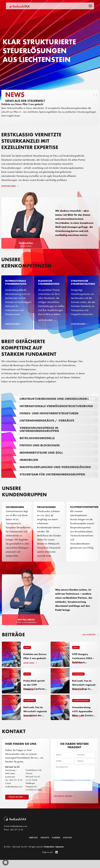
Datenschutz (49, 855)
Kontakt (68, 846)
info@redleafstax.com (19, 834)
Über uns (33, 846)
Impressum (60, 855)
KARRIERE (56, 846)
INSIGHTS (45, 846)
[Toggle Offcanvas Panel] (90, 6)
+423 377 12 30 (16, 838)
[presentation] (73, 794)
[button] (6, 862)
